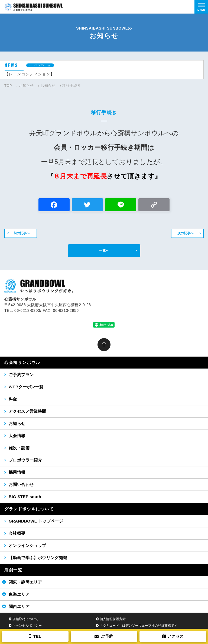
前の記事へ (22, 233)
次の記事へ (186, 233)
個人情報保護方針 (113, 619)
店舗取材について (25, 619)
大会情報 (17, 436)
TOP (8, 86)
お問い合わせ (21, 484)
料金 (13, 399)
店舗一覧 (13, 570)
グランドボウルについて (29, 509)
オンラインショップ (27, 545)
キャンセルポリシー (27, 626)
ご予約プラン (21, 375)
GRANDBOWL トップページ (36, 521)
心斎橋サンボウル (22, 362)
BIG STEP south (25, 497)
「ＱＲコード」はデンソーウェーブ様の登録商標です (139, 626)
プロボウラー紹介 (25, 460)
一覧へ (104, 251)
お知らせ (26, 86)
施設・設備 (19, 448)
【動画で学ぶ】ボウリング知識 (38, 558)
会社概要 (17, 533)
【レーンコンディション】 (30, 74)
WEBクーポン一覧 (26, 387)
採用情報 (17, 472)
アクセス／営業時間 (27, 411)
